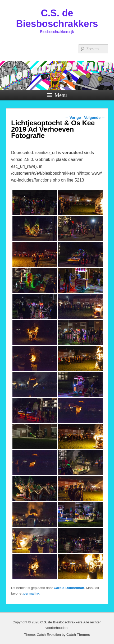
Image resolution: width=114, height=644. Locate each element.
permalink (31, 593)
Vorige (73, 118)
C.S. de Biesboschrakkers (57, 18)
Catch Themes (78, 635)
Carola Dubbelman (69, 588)
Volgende (95, 118)
